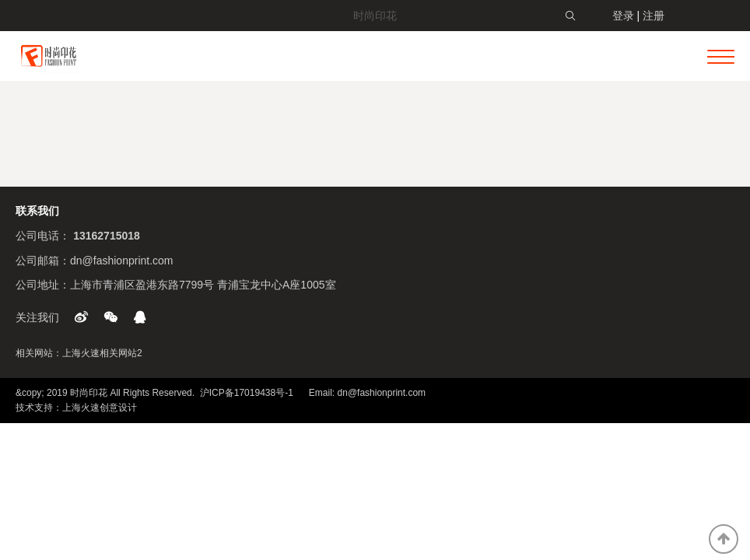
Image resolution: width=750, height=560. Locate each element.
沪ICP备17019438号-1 (247, 393)
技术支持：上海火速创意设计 (76, 408)
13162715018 (107, 236)
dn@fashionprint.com (122, 261)
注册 (654, 16)
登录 (623, 16)
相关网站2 (121, 353)
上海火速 (81, 353)
